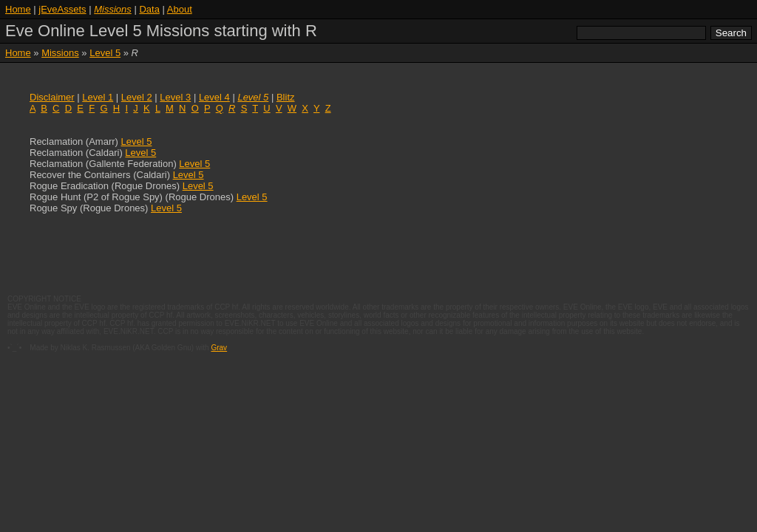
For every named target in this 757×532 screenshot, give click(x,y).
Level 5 (137, 141)
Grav (219, 348)
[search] (641, 33)
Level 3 (175, 97)
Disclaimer (52, 97)
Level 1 (98, 97)
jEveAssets (62, 9)
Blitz (286, 97)
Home (18, 9)
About (180, 9)
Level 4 (214, 97)
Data (149, 9)
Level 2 (137, 97)
